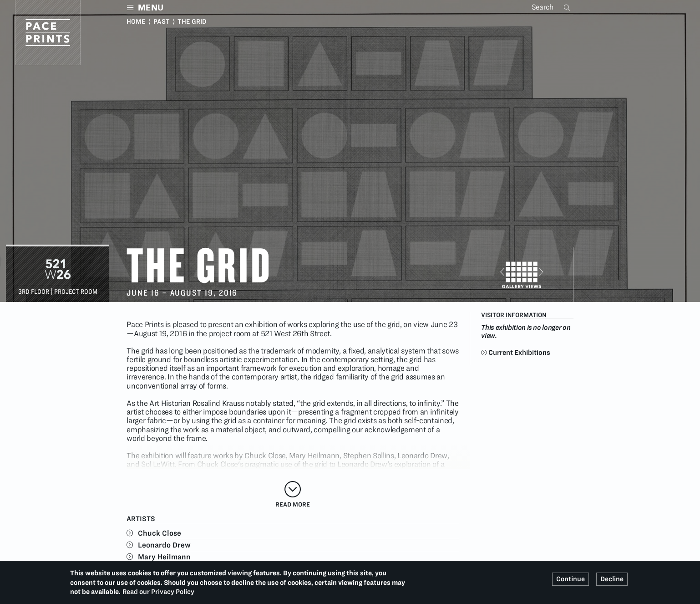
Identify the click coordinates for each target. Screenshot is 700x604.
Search (568, 7)
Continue (571, 579)
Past (162, 21)
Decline (612, 579)
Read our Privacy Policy (158, 592)
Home (136, 21)
